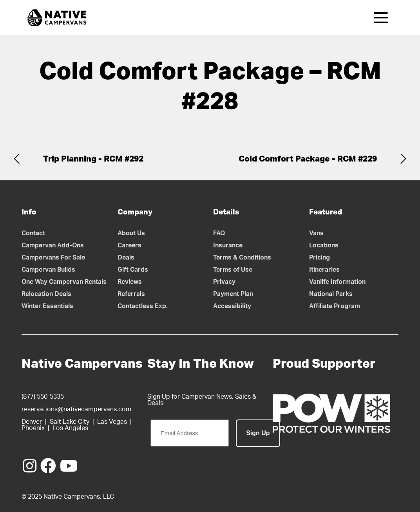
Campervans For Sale (53, 258)
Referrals (131, 294)
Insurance (228, 245)
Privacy (224, 282)
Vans (316, 233)
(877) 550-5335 (43, 397)
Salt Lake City (70, 422)
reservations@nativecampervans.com (76, 409)
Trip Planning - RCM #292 (93, 159)
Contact (33, 233)
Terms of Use (233, 270)
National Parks (331, 294)
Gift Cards (133, 270)
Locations (324, 245)
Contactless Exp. (143, 306)
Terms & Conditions (242, 258)
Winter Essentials (47, 306)
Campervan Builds (48, 270)
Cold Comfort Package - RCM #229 (308, 159)
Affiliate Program (335, 306)
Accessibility (232, 306)
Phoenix (33, 428)
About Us (131, 233)
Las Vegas (112, 422)
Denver (32, 422)
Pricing (320, 258)
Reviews (130, 282)
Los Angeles (70, 428)
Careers (129, 245)
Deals (126, 258)
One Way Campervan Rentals (64, 282)
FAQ (219, 233)
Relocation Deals (46, 294)
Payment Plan (233, 294)
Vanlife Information (337, 282)
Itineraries (324, 270)
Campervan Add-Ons (53, 245)
